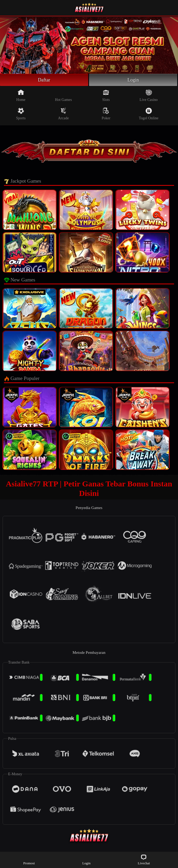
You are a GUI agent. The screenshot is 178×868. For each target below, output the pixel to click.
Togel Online (149, 114)
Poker (106, 114)
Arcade (63, 114)
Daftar (44, 80)
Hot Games (63, 95)
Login (133, 80)
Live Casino (148, 95)
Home (21, 95)
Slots (106, 95)
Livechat (144, 859)
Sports (21, 114)
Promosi (29, 859)
